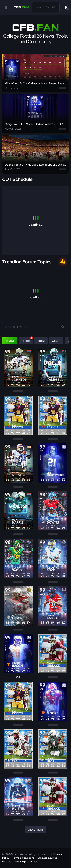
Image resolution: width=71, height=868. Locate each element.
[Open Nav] (6, 7)
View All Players (35, 830)
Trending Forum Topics (27, 262)
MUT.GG (7, 862)
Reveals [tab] (27, 340)
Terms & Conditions (23, 858)
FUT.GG (34, 862)
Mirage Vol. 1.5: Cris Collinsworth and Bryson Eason (35, 83)
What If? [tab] (56, 341)
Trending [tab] (10, 341)
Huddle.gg (21, 862)
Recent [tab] (41, 341)
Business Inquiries (47, 858)
